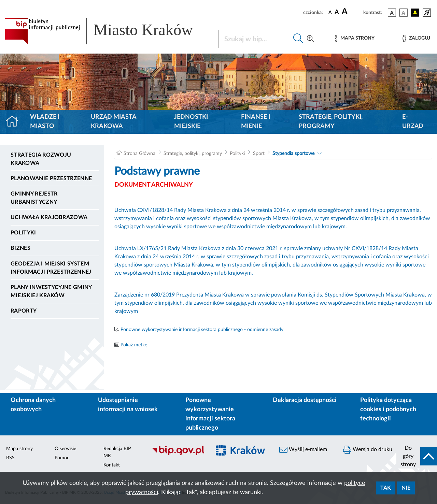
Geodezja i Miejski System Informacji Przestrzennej (51, 268)
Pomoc (62, 458)
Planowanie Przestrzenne (51, 178)
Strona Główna (139, 154)
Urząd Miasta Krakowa (114, 122)
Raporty (24, 311)
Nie (406, 488)
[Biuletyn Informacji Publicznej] (178, 454)
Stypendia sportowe (293, 154)
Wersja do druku (368, 450)
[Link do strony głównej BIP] (108, 31)
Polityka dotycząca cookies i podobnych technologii (388, 409)
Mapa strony (19, 449)
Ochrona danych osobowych (33, 405)
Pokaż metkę (134, 345)
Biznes (20, 248)
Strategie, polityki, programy (331, 122)
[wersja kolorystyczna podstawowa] (392, 13)
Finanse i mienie (256, 122)
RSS (10, 458)
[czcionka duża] (351, 12)
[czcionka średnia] (337, 12)
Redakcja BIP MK (117, 452)
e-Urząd (413, 122)
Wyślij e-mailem (303, 450)
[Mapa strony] (355, 38)
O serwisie (65, 449)
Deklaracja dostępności (305, 400)
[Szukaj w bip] (298, 39)
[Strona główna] (15, 122)
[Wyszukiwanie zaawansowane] (310, 39)
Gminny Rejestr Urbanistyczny (34, 198)
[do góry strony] (417, 456)
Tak (386, 488)
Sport (259, 154)
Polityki (23, 233)
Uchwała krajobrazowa (49, 217)
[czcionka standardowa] (330, 12)
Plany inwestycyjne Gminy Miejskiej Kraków (51, 291)
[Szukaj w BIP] (255, 39)
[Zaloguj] (416, 38)
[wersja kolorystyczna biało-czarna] (404, 13)
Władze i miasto (45, 122)
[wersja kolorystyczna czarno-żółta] (415, 13)
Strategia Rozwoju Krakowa (41, 159)
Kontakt (112, 465)
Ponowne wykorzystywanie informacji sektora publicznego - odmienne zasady (202, 330)
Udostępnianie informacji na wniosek (128, 405)
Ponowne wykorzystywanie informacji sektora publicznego (210, 414)
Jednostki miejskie (191, 122)
